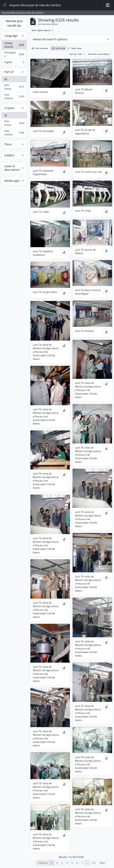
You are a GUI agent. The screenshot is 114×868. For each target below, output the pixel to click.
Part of (9, 72)
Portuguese (14, 54)
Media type (12, 181)
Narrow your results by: (14, 23)
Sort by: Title (76, 54)
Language (11, 36)
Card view (58, 48)
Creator (9, 108)
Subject (9, 155)
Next (102, 863)
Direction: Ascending (98, 54)
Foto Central (14, 97)
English (14, 63)
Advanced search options (50, 39)
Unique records (14, 45)
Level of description (12, 168)
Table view (74, 48)
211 (94, 863)
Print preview (40, 48)
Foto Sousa (14, 87)
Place (8, 144)
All (6, 79)
